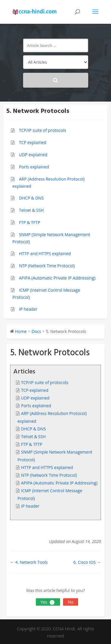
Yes (48, 602)
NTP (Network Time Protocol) (47, 266)
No (71, 602)
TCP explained (33, 142)
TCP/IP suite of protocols (43, 130)
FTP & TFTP (30, 222)
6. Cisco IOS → (87, 562)
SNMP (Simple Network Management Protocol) (51, 238)
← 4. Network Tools (29, 562)
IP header (28, 309)
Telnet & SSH (31, 210)
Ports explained (34, 167)
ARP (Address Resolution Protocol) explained (49, 183)
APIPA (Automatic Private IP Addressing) (57, 278)
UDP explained (33, 155)
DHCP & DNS (31, 198)
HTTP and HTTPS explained (45, 254)
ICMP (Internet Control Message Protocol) (46, 294)
